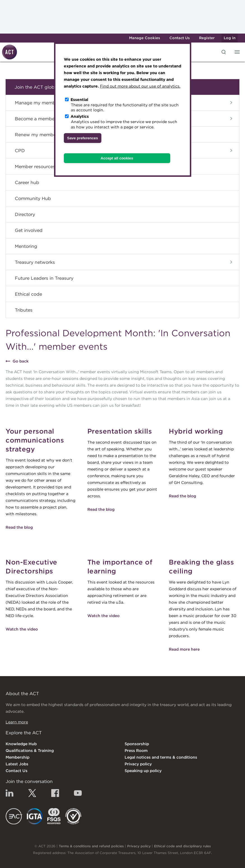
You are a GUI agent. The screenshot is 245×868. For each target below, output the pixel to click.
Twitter (32, 793)
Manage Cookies (145, 38)
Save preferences (83, 138)
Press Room (136, 751)
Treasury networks (35, 262)
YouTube (78, 793)
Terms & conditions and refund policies (91, 846)
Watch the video (22, 629)
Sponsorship (137, 744)
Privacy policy (138, 764)
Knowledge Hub (21, 744)
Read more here (184, 649)
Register (207, 38)
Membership (17, 757)
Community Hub (33, 198)
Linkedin (10, 793)
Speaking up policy (143, 771)
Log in (230, 38)
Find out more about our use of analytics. (140, 86)
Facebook (55, 793)
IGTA (35, 816)
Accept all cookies (117, 158)
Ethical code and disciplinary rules (182, 846)
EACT (14, 816)
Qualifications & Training (30, 751)
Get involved (29, 230)
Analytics (80, 116)
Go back (21, 361)
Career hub (27, 182)
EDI (73, 816)
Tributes (24, 310)
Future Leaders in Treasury (44, 278)
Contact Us (180, 38)
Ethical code (28, 294)
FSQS (54, 816)
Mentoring (26, 246)
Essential (79, 100)
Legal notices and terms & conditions (161, 757)
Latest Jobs (17, 764)
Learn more (17, 722)
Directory (25, 214)
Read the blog (19, 527)
